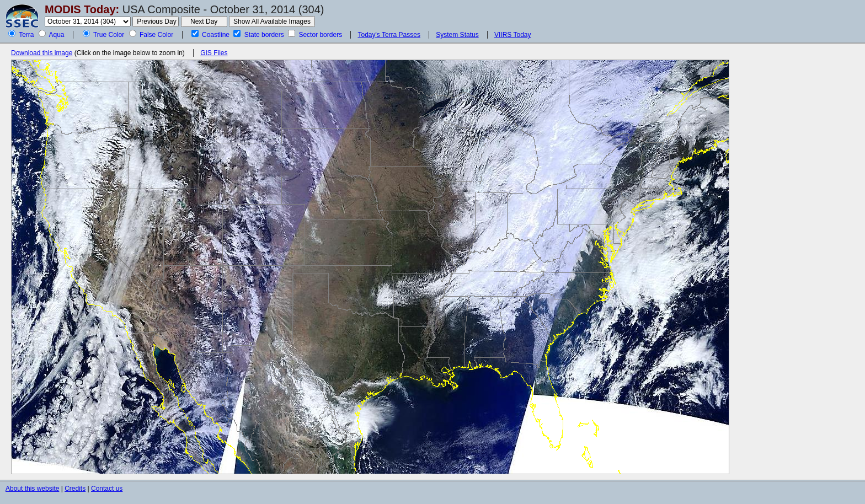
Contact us (107, 489)
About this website (32, 489)
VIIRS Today (512, 35)
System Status (457, 35)
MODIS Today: (82, 9)
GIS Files (214, 53)
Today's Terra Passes (389, 35)
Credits (75, 489)
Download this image (42, 53)
